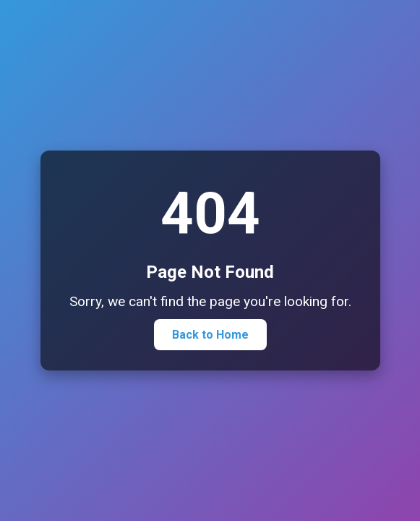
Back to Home (210, 335)
